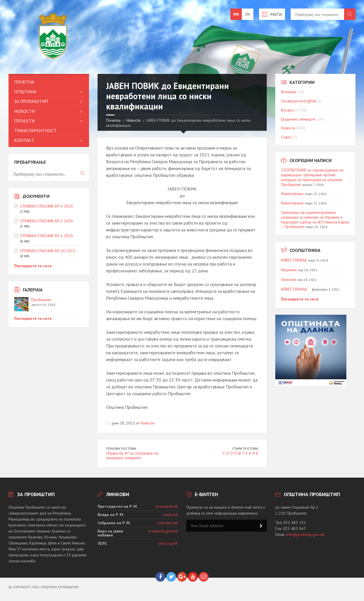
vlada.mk (170, 515)
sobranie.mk (167, 523)
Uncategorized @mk (298, 101)
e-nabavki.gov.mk (163, 531)
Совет (286, 137)
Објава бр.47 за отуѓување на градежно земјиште (132, 456)
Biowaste (289, 92)
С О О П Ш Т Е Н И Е (240, 453)
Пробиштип (41, 300)
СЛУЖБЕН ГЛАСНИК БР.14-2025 (48, 251)
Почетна (113, 120)
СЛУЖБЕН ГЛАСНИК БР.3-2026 (46, 206)
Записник (289, 279)
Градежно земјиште (298, 119)
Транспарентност (35, 130)
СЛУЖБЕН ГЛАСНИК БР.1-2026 (46, 236)
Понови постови (121, 448)
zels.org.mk (168, 543)
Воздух (287, 110)
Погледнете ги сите (33, 266)
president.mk (167, 506)
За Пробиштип (31, 101)
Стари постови (245, 448)
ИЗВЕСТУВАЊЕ (294, 260)
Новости (133, 120)
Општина (25, 92)
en (248, 14)
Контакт (24, 140)
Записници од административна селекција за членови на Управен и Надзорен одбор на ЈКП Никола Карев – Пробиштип (315, 219)
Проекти (24, 121)
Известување (292, 194)
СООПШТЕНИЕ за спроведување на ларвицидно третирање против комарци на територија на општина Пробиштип (312, 177)
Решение (289, 270)
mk (236, 14)
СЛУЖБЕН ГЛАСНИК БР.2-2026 (46, 221)
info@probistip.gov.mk (305, 534)
